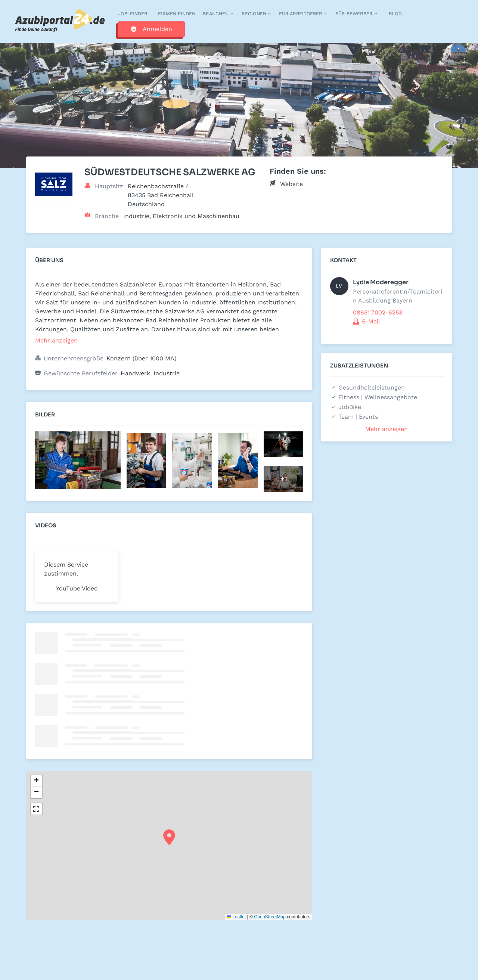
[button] (169, 837)
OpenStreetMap (270, 917)
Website (291, 184)
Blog (395, 14)
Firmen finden (177, 14)
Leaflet (236, 917)
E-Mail (371, 321)
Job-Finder (133, 14)
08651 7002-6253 (378, 312)
